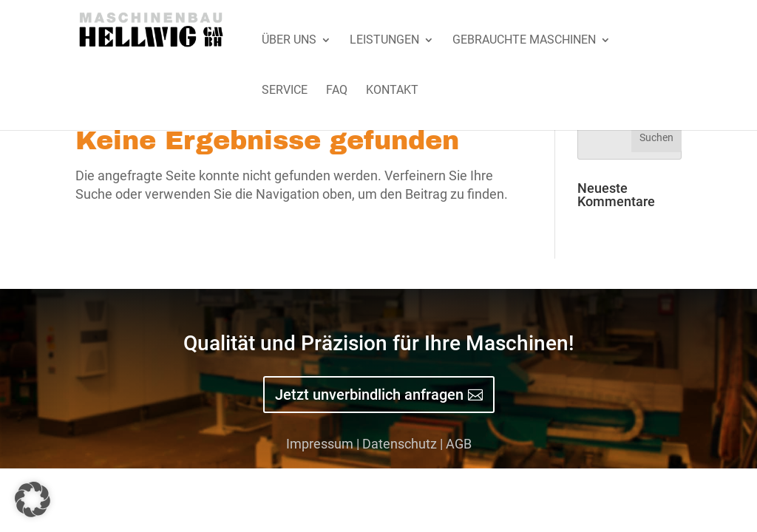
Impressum (320, 444)
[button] (33, 499)
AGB (459, 444)
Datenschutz (400, 444)
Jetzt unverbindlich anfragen (369, 395)
